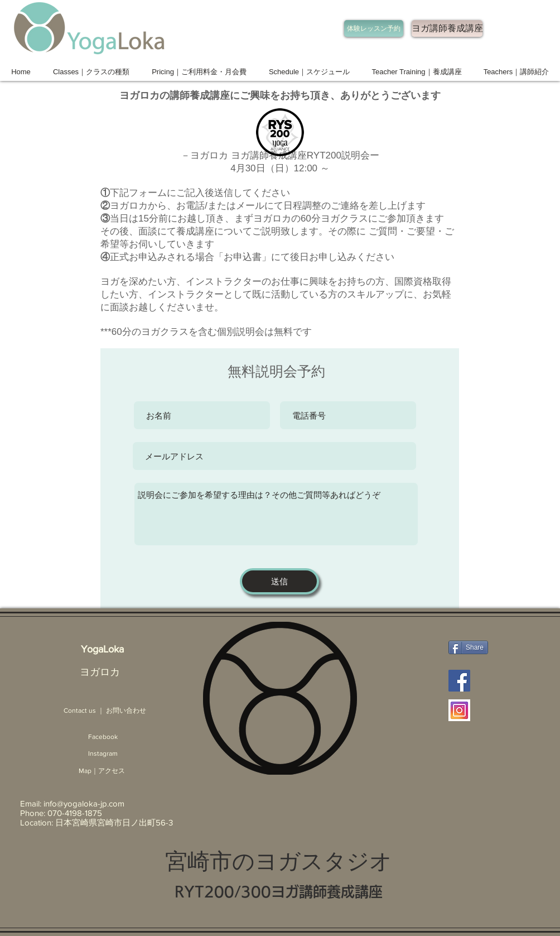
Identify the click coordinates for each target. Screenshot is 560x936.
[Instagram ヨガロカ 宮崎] (459, 710)
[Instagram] (103, 754)
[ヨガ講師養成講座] (447, 28)
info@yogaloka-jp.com (84, 803)
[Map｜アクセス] (102, 771)
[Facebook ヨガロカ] (459, 681)
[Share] (468, 647)
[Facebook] (103, 737)
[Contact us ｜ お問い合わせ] (105, 711)
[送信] (279, 581)
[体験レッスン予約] (374, 28)
